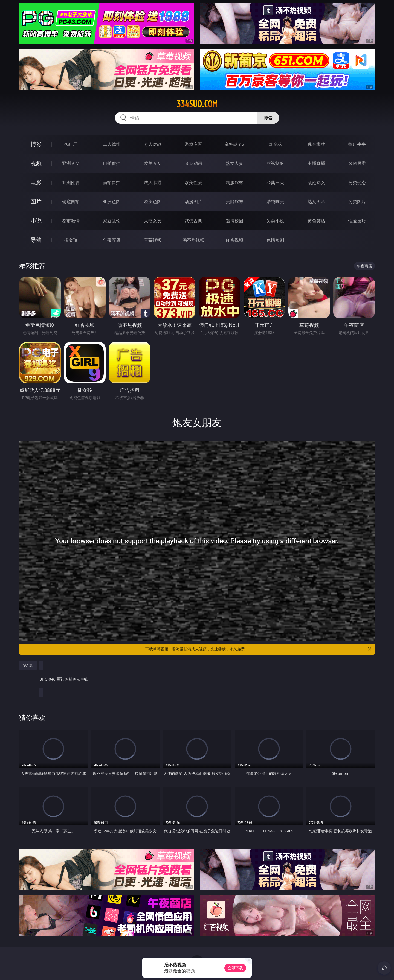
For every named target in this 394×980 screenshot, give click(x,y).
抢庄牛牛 (357, 144)
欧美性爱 (193, 182)
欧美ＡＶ (153, 163)
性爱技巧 (357, 221)
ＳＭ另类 (357, 163)
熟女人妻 (234, 163)
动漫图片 (193, 202)
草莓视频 (153, 240)
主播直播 (316, 163)
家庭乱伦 (112, 221)
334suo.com (197, 104)
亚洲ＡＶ (71, 163)
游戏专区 (193, 144)
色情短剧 (275, 240)
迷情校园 (234, 221)
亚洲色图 (112, 202)
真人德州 (112, 144)
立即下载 (235, 968)
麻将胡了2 (234, 144)
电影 (36, 182)
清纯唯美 (275, 202)
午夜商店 (112, 240)
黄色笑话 (316, 221)
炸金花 (275, 144)
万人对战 (153, 144)
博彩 (36, 144)
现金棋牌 (316, 144)
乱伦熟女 (316, 182)
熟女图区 (316, 202)
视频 (36, 163)
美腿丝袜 (234, 202)
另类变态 (357, 182)
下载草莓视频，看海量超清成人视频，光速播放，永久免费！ (259, 649)
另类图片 (357, 202)
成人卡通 (153, 182)
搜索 (268, 118)
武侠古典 (193, 221)
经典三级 (275, 182)
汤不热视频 (193, 240)
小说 (36, 221)
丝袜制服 (275, 163)
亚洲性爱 (71, 182)
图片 (36, 201)
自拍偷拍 (112, 163)
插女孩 (71, 240)
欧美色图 (153, 202)
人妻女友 (153, 221)
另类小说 (275, 221)
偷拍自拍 (112, 182)
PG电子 (71, 144)
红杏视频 (234, 240)
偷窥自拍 (71, 202)
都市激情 (71, 221)
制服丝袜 (234, 182)
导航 (36, 240)
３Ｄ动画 (193, 163)
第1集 (28, 665)
